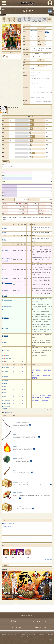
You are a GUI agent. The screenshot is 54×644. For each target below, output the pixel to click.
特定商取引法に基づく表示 (28, 634)
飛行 (5, 361)
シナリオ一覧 (4, 19)
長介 (14, 434)
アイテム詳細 (34, 19)
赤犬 (5, 233)
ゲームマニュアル (13, 627)
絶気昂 (6, 291)
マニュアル (42, 102)
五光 (5, 270)
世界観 (13, 621)
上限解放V (6, 318)
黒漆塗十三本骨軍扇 (17, 493)
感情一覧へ (49, 559)
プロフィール (6, 162)
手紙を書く (40, 19)
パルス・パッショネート (18, 506)
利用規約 (4, 634)
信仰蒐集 (6, 377)
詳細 (37, 102)
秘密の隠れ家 (7, 403)
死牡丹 (34, 31)
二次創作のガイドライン (43, 634)
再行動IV (6, 328)
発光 (5, 392)
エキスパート (7, 358)
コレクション (9, 413)
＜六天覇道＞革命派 (7, 527)
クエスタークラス (8, 300)
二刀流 (5, 296)
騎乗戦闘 (6, 356)
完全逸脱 (6, 279)
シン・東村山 (16, 422)
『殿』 (27, 9)
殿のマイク (15, 470)
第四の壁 (6, 336)
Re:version (30, 637)
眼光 (5, 389)
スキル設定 (29, 19)
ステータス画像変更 (19, 19)
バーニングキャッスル (9, 523)
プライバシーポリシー (14, 634)
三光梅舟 (6, 251)
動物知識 (6, 381)
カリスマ (6, 371)
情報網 (5, 384)
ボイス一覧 (14, 19)
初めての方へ (40, 627)
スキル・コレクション (8, 409)
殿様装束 (15, 446)
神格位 (5, 343)
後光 (5, 396)
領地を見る (50, 19)
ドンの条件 (6, 350)
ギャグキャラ (7, 406)
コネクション (7, 400)
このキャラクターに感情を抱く (45, 19)
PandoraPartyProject (27, 3)
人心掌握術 (6, 367)
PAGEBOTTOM (51, 641)
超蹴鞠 (14, 458)
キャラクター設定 (24, 19)
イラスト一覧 (9, 19)
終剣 (48, 32)
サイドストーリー (40, 621)
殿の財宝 (15, 482)
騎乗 (5, 387)
